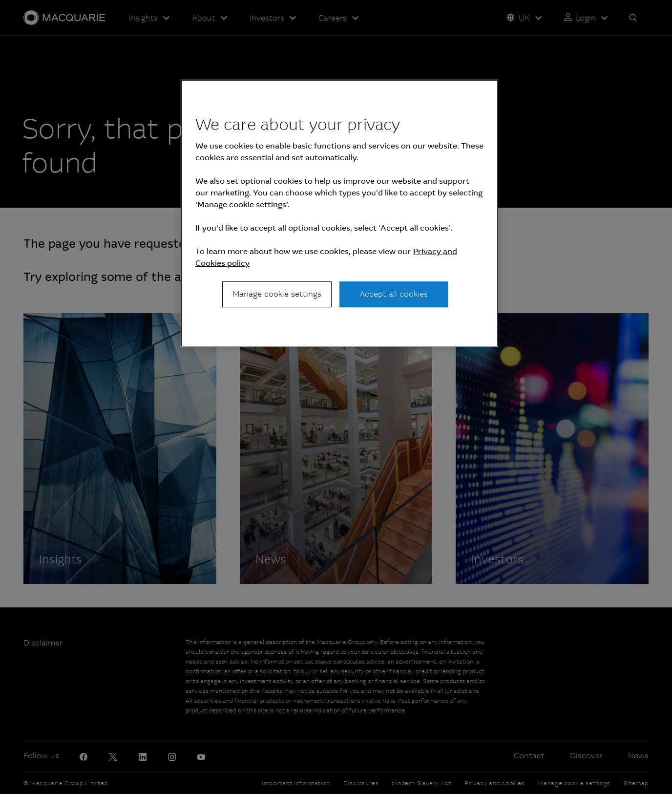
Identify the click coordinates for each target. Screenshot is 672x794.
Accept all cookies (394, 294)
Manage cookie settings (277, 294)
